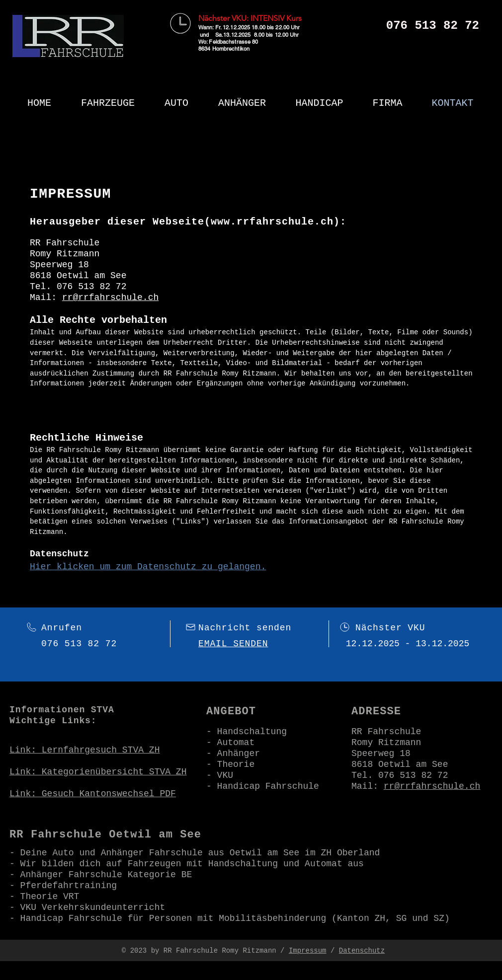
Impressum (308, 951)
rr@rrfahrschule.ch (110, 298)
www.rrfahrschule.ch (272, 222)
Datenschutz (362, 951)
